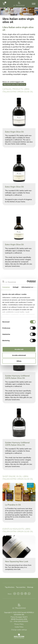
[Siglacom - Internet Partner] (19, 638)
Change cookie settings (19, 630)
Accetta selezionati (19, 355)
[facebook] (18, 594)
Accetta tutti (19, 349)
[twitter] (22, 594)
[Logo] (19, 4)
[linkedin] (15, 594)
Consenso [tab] (6, 287)
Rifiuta (19, 361)
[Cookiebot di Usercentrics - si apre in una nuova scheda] (27, 282)
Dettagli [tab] (16, 287)
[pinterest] (26, 594)
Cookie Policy (19, 627)
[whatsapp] (29, 594)
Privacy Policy (19, 624)
